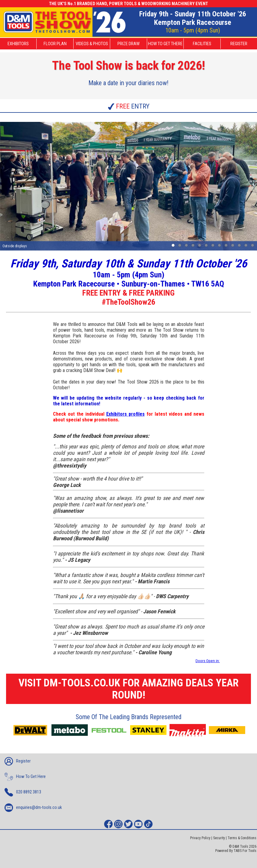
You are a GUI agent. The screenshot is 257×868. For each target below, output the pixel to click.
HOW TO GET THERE (165, 44)
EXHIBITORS (18, 44)
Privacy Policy (200, 838)
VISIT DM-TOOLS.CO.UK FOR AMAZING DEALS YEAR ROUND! (128, 689)
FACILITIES (202, 44)
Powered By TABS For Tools (236, 851)
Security (219, 838)
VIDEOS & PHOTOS (92, 44)
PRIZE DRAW (128, 44)
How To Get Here (25, 777)
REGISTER (239, 44)
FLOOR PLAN (55, 44)
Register (18, 761)
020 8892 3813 (23, 792)
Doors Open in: (208, 661)
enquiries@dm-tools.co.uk (33, 808)
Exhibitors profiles (125, 414)
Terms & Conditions (242, 838)
